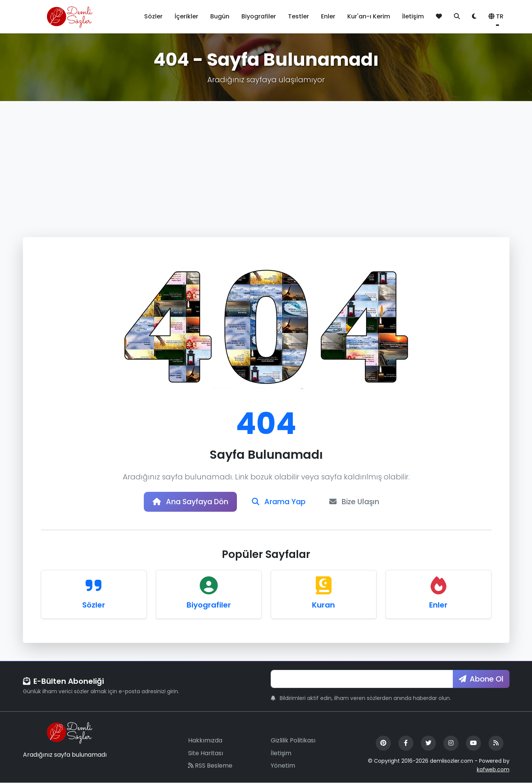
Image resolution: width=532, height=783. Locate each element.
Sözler (153, 16)
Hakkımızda (205, 741)
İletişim (413, 16)
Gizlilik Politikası (293, 741)
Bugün (220, 16)
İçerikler (186, 16)
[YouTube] (473, 744)
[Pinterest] (383, 744)
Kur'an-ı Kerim (369, 16)
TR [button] (496, 16)
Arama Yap (280, 502)
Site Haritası (206, 754)
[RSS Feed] (496, 744)
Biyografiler (259, 16)
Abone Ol (481, 679)
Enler (328, 16)
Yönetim (283, 766)
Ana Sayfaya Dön (189, 502)
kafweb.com (493, 770)
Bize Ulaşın (357, 502)
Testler (298, 16)
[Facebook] (406, 744)
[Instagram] (451, 744)
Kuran (323, 605)
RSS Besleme (210, 766)
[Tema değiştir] (474, 17)
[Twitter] (428, 744)
